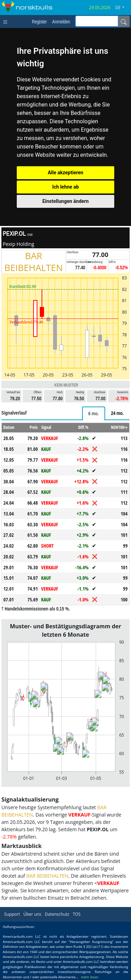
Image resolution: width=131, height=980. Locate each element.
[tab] (94, 414)
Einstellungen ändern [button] (65, 201)
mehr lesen (89, 977)
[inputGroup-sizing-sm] (97, 21)
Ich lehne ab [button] (65, 187)
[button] (122, 8)
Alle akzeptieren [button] (66, 173)
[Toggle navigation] (7, 21)
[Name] (124, 21)
